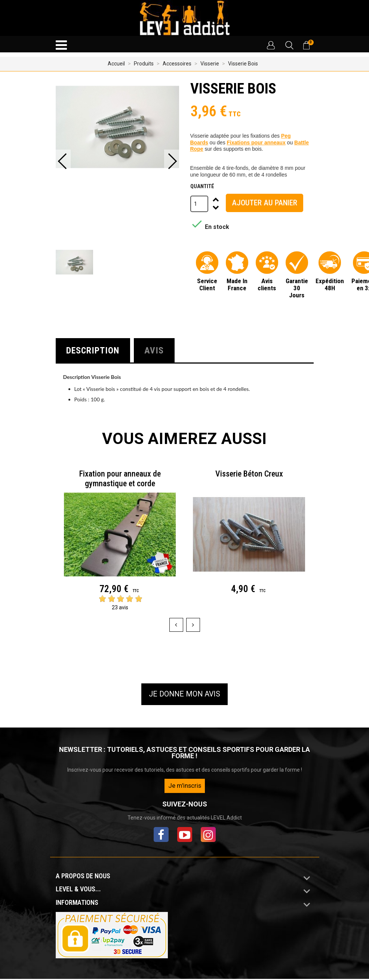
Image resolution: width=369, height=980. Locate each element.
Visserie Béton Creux (249, 475)
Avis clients (267, 284)
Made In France (237, 284)
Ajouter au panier (265, 203)
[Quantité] (199, 204)
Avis (158, 351)
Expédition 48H (330, 284)
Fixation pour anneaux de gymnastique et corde (120, 480)
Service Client (207, 284)
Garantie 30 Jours (297, 288)
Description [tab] (94, 351)
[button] (271, 45)
